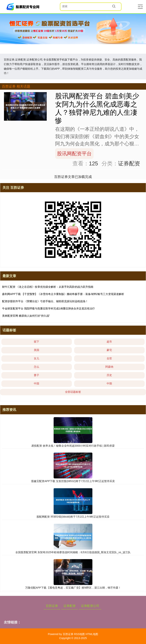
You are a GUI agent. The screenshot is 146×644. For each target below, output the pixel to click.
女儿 (36, 358)
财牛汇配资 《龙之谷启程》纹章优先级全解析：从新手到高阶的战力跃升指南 (48, 287)
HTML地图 (92, 634)
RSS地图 (79, 634)
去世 (109, 358)
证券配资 (70, 606)
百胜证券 (52, 606)
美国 (36, 350)
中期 (109, 383)
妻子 (36, 375)
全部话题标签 (73, 392)
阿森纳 (109, 367)
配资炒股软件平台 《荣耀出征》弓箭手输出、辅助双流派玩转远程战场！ (45, 301)
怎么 (36, 367)
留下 (36, 342)
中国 (36, 383)
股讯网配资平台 (74, 154)
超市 (109, 342)
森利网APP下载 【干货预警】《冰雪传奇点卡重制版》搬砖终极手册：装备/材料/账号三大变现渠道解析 (63, 294)
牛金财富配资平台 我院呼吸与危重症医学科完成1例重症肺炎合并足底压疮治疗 (48, 308)
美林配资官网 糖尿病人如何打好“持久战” (26, 316)
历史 (109, 375)
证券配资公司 (90, 606)
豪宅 (109, 350)
